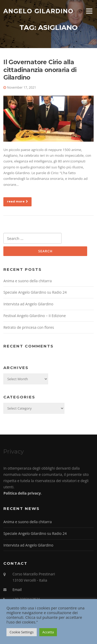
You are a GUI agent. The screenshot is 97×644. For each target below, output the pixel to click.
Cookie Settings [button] (22, 632)
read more (17, 201)
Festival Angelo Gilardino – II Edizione (35, 316)
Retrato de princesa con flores (29, 327)
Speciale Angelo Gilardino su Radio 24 (35, 292)
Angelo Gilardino (38, 11)
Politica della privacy (22, 493)
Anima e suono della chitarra (28, 281)
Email (17, 590)
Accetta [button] (48, 632)
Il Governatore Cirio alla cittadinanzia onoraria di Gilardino (40, 70)
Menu (89, 11)
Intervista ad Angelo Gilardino (28, 304)
